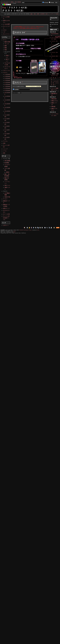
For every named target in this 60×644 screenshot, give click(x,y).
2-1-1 (6, 115)
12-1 (6, 100)
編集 (32, 14)
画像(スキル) (55, 101)
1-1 (5, 75)
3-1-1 (6, 130)
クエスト (5, 73)
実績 (6, 50)
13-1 (6, 104)
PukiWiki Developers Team (25, 230)
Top (4, 8)
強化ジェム (7, 185)
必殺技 (8, 172)
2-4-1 (6, 126)
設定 (4, 153)
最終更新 (6, 3)
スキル (6, 168)
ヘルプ (11, 3)
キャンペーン (6, 34)
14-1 (6, 108)
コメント (54, 65)
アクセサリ (7, 165)
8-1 (5, 89)
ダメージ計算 (6, 214)
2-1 (5, 76)
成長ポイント (6, 208)
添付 (57, 14)
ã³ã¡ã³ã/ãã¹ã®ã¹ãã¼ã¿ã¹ (55, 81)
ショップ (5, 149)
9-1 (5, 91)
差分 (47, 14)
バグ (4, 32)
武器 (6, 161)
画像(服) (53, 107)
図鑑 (6, 48)
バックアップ (52, 14)
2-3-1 (6, 123)
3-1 (5, 78)
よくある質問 (6, 24)
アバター (5, 199)
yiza (14, 232)
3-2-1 (6, 134)
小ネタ (5, 30)
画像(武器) (54, 99)
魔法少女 (7, 178)
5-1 (5, 83)
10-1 (6, 93)
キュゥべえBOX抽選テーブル (6, 218)
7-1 (5, 87)
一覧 (15, 2)
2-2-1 (6, 119)
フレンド (7, 44)
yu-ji (15, 231)
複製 (38, 14)
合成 (4, 143)
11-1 (6, 96)
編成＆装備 (7, 42)
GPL (38, 230)
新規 (12, 2)
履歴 (6, 46)
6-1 (5, 85)
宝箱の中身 (7, 197)
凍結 (35, 14)
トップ (3, 2)
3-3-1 (6, 137)
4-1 (5, 80)
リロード (8, 2)
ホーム (5, 40)
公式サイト (6, 225)
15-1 (6, 111)
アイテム (5, 141)
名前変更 (42, 14)
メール (5, 151)
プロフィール (6, 71)
